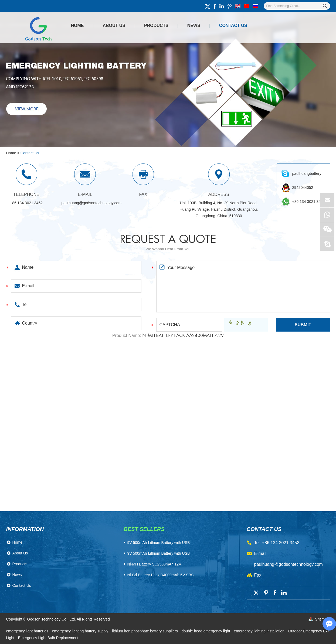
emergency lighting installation (259, 631)
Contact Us (233, 25)
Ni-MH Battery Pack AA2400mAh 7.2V (183, 336)
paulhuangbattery (307, 173)
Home (77, 25)
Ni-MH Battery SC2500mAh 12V (154, 564)
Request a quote (168, 239)
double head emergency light (206, 631)
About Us (114, 25)
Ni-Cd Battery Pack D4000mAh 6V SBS (161, 575)
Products (156, 25)
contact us (264, 529)
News (194, 25)
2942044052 (303, 188)
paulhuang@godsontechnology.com (92, 203)
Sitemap (322, 619)
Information (25, 529)
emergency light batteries (28, 631)
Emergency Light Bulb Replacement (48, 638)
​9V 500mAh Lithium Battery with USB (159, 543)
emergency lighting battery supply (81, 631)
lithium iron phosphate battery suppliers (145, 631)
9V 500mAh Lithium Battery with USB (159, 553)
